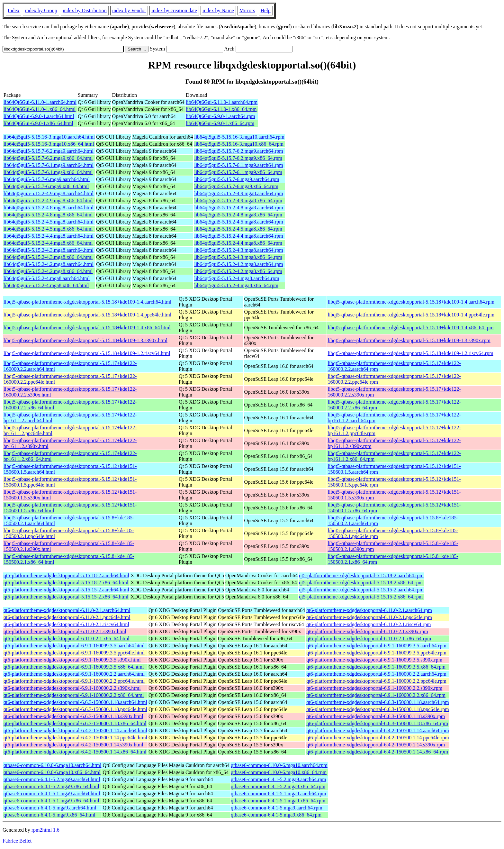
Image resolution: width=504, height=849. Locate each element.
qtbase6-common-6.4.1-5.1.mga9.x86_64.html (51, 801)
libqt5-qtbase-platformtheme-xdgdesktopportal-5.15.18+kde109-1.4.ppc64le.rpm (411, 315)
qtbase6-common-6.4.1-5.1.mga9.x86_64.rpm (278, 801)
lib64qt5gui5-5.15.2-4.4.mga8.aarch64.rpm (239, 236)
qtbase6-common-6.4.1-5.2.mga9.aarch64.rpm (279, 779)
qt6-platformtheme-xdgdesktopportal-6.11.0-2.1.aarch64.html (67, 610)
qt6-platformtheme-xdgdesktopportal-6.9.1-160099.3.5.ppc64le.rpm (376, 653)
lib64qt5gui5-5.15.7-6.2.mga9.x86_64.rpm (238, 158)
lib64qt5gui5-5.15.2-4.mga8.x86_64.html (46, 285)
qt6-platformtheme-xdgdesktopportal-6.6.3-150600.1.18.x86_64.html (75, 723)
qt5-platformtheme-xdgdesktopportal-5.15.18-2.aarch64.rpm (361, 575)
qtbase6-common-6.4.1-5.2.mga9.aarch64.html (52, 779)
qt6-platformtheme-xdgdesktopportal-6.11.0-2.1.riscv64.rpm (369, 624)
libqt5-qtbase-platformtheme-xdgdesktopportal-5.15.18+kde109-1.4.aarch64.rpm (411, 302)
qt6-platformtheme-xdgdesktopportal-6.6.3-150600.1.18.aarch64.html (75, 702)
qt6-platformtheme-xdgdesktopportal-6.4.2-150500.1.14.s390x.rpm (376, 745)
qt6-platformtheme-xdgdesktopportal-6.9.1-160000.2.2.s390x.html (72, 688)
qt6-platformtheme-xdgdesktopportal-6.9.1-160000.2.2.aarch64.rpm (376, 674)
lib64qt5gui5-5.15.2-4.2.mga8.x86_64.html (48, 271)
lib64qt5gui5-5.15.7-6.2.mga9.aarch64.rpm (239, 151)
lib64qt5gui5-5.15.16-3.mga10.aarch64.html (49, 137)
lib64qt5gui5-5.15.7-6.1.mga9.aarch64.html (49, 165)
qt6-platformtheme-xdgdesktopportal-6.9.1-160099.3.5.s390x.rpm (374, 660)
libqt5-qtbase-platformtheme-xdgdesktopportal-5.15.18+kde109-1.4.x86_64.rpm (410, 328)
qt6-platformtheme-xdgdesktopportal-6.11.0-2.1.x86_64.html (67, 639)
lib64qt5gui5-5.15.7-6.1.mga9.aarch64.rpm (239, 165)
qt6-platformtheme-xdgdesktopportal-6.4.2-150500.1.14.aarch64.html (75, 730)
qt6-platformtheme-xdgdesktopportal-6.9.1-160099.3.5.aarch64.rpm (376, 646)
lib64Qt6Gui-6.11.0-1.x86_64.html (40, 109)
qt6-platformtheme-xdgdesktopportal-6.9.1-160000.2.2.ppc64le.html (74, 681)
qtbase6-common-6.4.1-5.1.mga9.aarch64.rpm (279, 794)
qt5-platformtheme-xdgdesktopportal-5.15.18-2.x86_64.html (66, 583)
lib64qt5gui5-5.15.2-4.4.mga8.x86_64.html (48, 243)
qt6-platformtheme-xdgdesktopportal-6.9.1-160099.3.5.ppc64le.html (74, 653)
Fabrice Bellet (17, 841)
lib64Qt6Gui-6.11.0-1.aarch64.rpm (222, 102)
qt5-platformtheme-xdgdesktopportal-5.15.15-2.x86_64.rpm (361, 597)
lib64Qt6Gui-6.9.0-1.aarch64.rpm (221, 116)
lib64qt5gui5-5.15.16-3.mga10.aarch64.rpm (239, 137)
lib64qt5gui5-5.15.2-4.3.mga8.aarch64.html (49, 250)
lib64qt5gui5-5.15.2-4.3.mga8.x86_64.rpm (238, 257)
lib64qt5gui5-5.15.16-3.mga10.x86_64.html (49, 144)
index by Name (218, 10)
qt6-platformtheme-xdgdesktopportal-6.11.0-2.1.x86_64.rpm (369, 639)
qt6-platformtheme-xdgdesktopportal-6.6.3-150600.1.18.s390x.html (73, 716)
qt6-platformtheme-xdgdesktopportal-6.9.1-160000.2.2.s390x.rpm (374, 688)
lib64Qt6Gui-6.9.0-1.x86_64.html (38, 123)
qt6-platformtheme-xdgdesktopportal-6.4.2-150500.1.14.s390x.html (73, 745)
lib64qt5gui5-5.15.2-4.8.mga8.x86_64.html (48, 215)
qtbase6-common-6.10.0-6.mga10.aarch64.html (52, 765)
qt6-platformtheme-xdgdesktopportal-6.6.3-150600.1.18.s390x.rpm (376, 716)
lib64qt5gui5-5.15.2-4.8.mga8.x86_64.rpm (238, 215)
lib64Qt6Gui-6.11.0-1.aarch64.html (40, 102)
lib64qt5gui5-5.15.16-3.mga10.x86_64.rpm (239, 144)
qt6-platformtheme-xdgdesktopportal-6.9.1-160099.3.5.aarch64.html (74, 646)
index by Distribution (85, 10)
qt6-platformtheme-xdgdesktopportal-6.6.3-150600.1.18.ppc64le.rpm (378, 709)
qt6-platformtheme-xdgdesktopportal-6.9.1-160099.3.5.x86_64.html (74, 667)
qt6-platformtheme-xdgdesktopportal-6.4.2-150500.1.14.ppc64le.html (75, 738)
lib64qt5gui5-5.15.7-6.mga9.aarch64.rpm (237, 179)
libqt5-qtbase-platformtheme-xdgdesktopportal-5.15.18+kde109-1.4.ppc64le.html (87, 315)
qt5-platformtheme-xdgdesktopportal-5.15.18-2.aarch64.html (66, 575)
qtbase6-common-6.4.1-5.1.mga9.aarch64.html (52, 794)
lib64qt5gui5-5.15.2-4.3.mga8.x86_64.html (48, 257)
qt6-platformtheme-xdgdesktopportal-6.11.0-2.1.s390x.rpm (367, 631)
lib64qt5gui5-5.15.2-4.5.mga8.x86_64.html (48, 229)
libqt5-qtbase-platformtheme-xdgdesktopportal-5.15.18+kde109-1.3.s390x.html (85, 340)
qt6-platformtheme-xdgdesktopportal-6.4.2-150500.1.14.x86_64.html (75, 752)
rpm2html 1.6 (45, 830)
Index (14, 10)
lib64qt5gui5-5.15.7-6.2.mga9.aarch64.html (49, 151)
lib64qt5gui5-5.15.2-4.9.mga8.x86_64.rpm (238, 201)
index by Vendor (129, 10)
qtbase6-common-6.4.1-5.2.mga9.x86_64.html (51, 786)
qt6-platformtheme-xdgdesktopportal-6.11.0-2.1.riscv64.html (66, 624)
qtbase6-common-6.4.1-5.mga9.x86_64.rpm (276, 815)
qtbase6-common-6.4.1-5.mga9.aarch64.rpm (277, 808)
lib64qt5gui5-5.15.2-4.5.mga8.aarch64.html (49, 222)
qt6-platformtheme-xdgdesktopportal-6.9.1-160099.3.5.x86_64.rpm (376, 667)
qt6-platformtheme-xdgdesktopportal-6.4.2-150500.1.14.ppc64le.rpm (378, 738)
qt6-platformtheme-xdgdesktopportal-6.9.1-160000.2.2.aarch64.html (74, 674)
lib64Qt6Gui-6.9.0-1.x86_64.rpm (220, 123)
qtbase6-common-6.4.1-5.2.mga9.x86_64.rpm (278, 786)
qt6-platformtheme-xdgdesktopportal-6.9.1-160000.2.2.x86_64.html (74, 695)
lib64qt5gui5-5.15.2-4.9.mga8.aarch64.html (49, 193)
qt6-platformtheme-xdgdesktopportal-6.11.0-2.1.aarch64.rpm (369, 610)
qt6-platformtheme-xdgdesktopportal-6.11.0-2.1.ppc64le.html (67, 617)
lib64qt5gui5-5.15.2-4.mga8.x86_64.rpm (236, 285)
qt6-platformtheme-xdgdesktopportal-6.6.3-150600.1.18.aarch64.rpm (378, 702)
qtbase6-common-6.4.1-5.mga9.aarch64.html (50, 808)
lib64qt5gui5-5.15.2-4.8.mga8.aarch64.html (49, 208)
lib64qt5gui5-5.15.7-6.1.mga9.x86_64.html (48, 172)
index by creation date (174, 10)
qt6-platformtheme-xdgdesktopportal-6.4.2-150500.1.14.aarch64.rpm (378, 730)
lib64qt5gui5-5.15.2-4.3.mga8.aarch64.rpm (239, 250)
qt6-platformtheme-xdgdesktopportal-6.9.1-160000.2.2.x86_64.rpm (376, 695)
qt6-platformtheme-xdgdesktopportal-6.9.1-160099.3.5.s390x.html (72, 660)
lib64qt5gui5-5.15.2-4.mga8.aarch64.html (47, 278)
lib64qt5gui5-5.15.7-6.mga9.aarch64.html (47, 179)
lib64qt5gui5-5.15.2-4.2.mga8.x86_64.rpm (238, 271)
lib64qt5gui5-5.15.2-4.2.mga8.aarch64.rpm (239, 264)
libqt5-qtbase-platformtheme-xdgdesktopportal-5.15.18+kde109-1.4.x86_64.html (87, 328)
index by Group (41, 10)
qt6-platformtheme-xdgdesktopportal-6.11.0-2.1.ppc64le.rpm (369, 617)
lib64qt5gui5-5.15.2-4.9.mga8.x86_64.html (48, 201)
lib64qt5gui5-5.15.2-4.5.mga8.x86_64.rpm (238, 229)
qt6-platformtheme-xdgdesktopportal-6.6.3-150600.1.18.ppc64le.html (75, 709)
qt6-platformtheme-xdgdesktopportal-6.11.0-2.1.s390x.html (65, 631)
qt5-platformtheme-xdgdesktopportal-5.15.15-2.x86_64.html (66, 597)
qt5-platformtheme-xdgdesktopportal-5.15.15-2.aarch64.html (66, 590)
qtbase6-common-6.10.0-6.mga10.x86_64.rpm (279, 772)
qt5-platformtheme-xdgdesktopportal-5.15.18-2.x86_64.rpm (361, 583)
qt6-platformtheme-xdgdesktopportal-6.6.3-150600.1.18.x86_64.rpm (377, 723)
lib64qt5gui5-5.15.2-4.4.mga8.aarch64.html (49, 236)
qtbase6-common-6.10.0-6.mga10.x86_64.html (52, 772)
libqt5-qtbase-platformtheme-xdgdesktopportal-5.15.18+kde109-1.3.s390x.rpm (409, 340)
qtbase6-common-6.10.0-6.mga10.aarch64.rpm (279, 765)
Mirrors (247, 10)
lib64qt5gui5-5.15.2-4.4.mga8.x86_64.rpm (238, 243)
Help (266, 10)
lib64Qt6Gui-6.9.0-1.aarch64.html (39, 116)
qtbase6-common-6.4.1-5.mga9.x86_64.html (50, 815)
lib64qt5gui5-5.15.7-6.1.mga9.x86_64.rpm (238, 172)
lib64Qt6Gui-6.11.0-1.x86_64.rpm (221, 109)
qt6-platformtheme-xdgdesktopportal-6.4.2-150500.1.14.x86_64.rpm (377, 752)
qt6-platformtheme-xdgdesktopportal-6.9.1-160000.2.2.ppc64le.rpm (376, 681)
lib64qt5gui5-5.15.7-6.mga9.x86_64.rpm (236, 186)
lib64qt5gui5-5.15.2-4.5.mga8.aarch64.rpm (239, 222)
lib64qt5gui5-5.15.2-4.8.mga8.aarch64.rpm (239, 208)
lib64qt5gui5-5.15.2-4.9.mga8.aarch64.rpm (239, 193)
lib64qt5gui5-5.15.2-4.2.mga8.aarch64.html (49, 264)
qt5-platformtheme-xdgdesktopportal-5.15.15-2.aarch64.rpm (361, 590)
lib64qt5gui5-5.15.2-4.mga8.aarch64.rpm (237, 278)
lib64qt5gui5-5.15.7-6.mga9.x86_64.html (46, 186)
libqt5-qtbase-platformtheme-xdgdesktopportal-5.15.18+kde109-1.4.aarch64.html (87, 302)
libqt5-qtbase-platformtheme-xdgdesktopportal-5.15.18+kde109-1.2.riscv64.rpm (410, 353)
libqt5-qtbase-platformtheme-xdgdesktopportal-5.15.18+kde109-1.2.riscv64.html (87, 353)
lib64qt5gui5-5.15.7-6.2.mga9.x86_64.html (48, 158)
